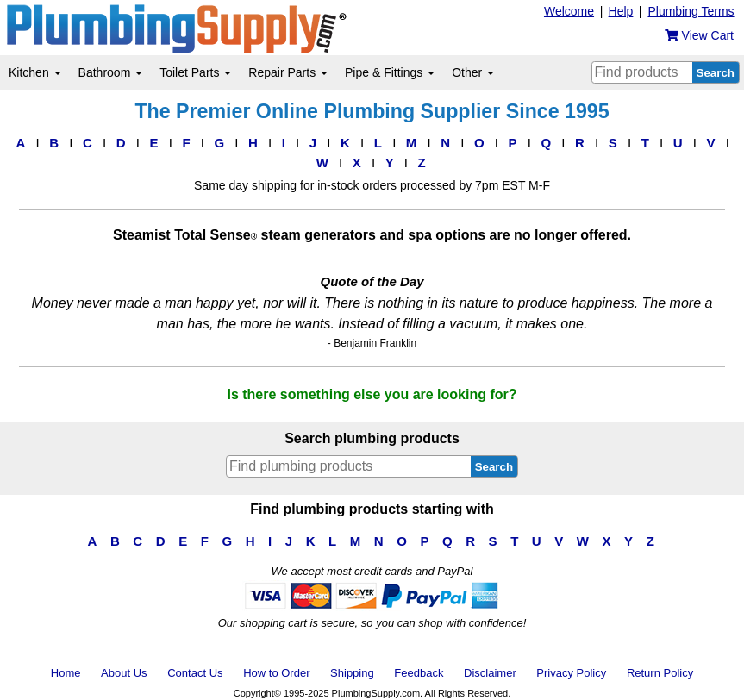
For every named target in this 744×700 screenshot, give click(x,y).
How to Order (276, 673)
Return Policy (660, 673)
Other (473, 72)
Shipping (352, 673)
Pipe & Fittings (390, 72)
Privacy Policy (571, 673)
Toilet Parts (195, 72)
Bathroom (111, 72)
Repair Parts (288, 72)
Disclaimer (490, 673)
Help (621, 11)
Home (66, 673)
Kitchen (35, 72)
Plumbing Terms (691, 11)
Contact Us (195, 673)
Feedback (419, 673)
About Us (124, 673)
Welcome (569, 11)
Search (716, 73)
